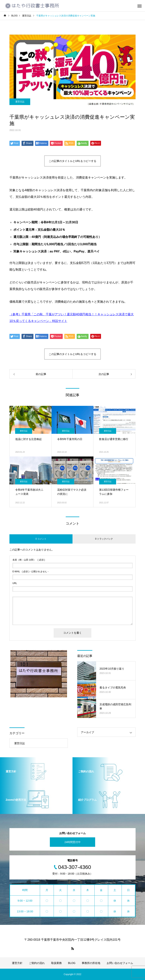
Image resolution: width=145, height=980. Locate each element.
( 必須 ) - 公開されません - (30, 572)
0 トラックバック (104, 539)
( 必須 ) (29, 560)
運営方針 (17, 963)
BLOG (72, 963)
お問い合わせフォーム (120, 963)
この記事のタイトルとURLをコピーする (72, 161)
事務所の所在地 (91, 963)
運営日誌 (20, 102)
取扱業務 (56, 963)
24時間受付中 (72, 842)
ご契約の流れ (37, 963)
